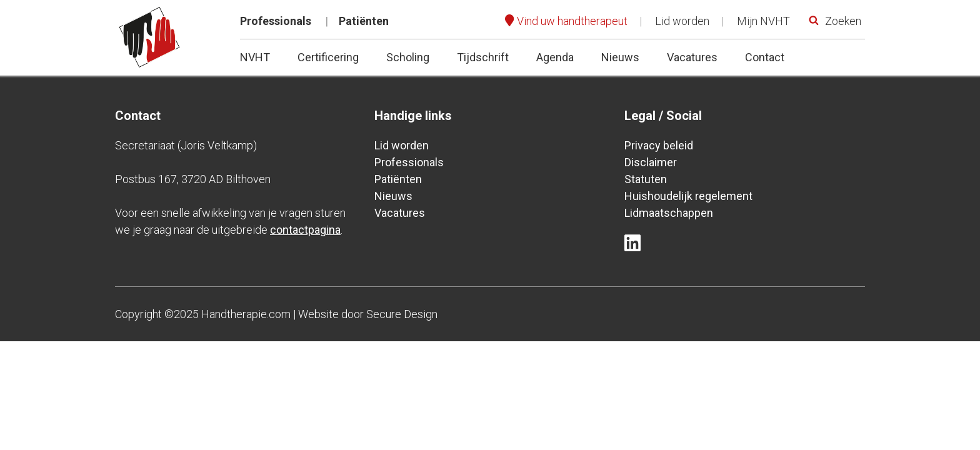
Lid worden (682, 21)
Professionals (276, 21)
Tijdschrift (483, 57)
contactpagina (305, 230)
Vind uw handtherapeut (572, 21)
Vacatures (692, 57)
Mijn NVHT (763, 21)
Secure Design (402, 314)
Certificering (328, 57)
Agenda (555, 57)
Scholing (408, 57)
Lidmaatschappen (669, 213)
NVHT (255, 57)
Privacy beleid (659, 145)
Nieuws (620, 57)
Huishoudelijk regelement (688, 196)
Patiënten (364, 21)
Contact (765, 57)
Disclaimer (651, 162)
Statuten (646, 179)
